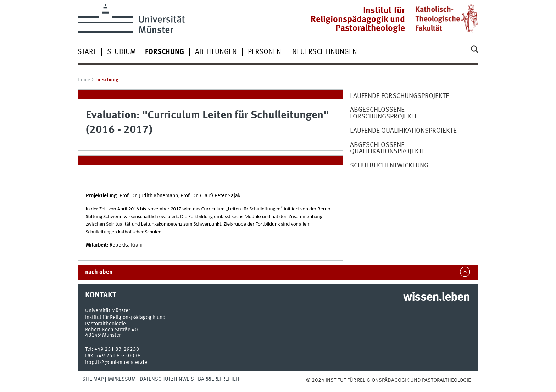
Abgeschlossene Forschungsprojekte (384, 113)
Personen (265, 52)
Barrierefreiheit (219, 379)
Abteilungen (216, 52)
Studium (121, 52)
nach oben (99, 272)
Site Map (93, 379)
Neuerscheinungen (325, 52)
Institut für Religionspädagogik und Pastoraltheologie (358, 20)
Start (87, 52)
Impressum (122, 379)
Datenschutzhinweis (167, 379)
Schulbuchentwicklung (389, 166)
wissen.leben (436, 298)
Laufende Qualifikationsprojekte (403, 131)
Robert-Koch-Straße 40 (112, 330)
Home (84, 80)
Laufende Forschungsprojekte (400, 96)
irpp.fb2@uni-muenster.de (116, 363)
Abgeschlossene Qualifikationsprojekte (388, 148)
